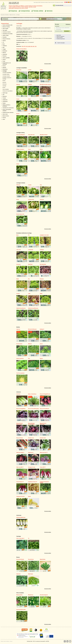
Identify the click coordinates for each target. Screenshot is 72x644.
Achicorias (5, 84)
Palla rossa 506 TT (20, 467)
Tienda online (38, 11)
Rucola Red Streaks (20, 559)
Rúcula (4, 87)
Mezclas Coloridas (6, 27)
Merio (17, 235)
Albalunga (18, 185)
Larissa (41, 70)
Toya (41, 185)
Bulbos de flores (6, 116)
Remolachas (5, 69)
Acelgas (4, 49)
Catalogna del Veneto (20, 496)
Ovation (18, 99)
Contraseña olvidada (59, 31)
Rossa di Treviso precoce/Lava (20, 424)
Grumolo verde (43, 438)
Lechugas (5, 71)
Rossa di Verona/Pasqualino (34, 409)
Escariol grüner (19, 344)
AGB (39, 2)
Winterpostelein (19, 595)
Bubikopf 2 (42, 329)
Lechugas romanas (6, 76)
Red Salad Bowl (43, 264)
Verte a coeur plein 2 (20, 538)
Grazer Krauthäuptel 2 (21, 135)
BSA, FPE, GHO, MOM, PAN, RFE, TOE (29, 46)
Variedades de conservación (8, 108)
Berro (4, 44)
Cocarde (18, 294)
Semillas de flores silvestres (8, 113)
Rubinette (42, 279)
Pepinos (4, 41)
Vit (29, 538)
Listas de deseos (60, 38)
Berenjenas (5, 51)
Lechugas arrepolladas (7, 73)
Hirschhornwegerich (44, 595)
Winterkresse (31, 595)
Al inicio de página (48, 64)
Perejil (4, 61)
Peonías (4, 118)
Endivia (4, 81)
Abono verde (5, 114)
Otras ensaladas (6, 89)
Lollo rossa (19, 250)
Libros (4, 119)
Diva (29, 358)
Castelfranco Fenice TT (33, 482)
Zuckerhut (18, 394)
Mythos (41, 149)
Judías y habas (6, 35)
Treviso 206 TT (43, 467)
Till (29, 235)
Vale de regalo (5, 29)
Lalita (29, 294)
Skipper (41, 99)
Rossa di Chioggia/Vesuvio (45, 394)
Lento (29, 114)
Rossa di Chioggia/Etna (21, 409)
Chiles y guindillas (6, 58)
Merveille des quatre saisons (45, 84)
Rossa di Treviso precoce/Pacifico (31, 424)
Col (3, 42)
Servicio (49, 11)
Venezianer (18, 264)
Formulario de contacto (59, 2)
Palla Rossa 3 (31, 452)
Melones (4, 53)
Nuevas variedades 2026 (7, 25)
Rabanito (4, 68)
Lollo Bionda (31, 250)
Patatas (4, 103)
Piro (29, 279)
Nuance (41, 358)
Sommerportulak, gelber (21, 609)
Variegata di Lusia (32, 467)
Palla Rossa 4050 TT (20, 452)
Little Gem (42, 199)
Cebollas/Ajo (5, 101)
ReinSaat (7, 15)
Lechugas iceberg (6, 74)
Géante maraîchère (20, 358)
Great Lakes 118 (31, 135)
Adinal (29, 99)
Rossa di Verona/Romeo (45, 409)
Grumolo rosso (31, 438)
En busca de (5, 19)
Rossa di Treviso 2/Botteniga (43, 424)
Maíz (4, 47)
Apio (3, 95)
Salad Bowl (30, 264)
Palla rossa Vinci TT (44, 452)
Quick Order (59, 35)
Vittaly (41, 294)
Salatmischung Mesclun (21, 308)
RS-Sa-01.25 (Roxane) (32, 329)
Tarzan (29, 149)
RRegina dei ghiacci (20, 149)
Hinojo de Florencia (6, 39)
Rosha (18, 199)
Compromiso (25, 11)
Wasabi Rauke (43, 559)
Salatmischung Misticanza (33, 308)
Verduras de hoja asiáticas (8, 91)
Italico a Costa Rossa (32, 394)
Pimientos (5, 56)
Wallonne (30, 344)
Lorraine (30, 185)
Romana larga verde (20, 214)
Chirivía (4, 59)
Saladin (18, 164)
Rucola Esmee (31, 559)
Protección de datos (44, 2)
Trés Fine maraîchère (20, 373)
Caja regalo (5, 30)
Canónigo (4, 86)
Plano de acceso (51, 2)
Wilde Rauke (31, 574)
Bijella (18, 279)
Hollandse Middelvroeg (21, 517)
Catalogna (42, 250)
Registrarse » (68, 24)
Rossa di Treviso (20, 438)
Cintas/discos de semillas (8, 34)
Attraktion (30, 84)
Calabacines (5, 100)
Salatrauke (18, 574)
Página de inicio (12, 15)
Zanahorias (5, 54)
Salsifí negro (5, 93)
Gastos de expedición (60, 36)
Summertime (19, 70)
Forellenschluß (31, 199)
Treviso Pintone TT (20, 482)
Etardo (29, 496)
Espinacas (5, 96)
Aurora (41, 344)
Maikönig (18, 84)
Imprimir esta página (61, 43)
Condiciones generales (61, 39)
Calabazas (5, 46)
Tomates (4, 98)
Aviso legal (36, 2)
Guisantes (5, 37)
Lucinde (30, 70)
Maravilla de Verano (44, 135)
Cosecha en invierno (7, 32)
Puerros (4, 66)
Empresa (14, 11)
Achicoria (4, 82)
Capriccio (18, 329)
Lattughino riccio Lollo (44, 235)
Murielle (18, 114)
